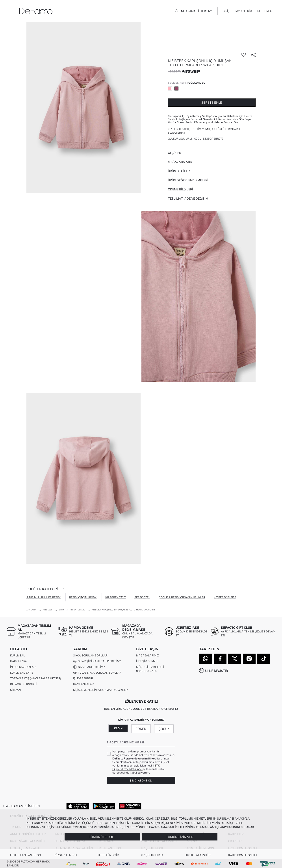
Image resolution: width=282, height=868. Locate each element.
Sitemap (16, 690)
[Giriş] (226, 11)
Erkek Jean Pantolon (25, 855)
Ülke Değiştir (217, 671)
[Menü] (11, 11)
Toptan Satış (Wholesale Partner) (35, 678)
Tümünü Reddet (102, 837)
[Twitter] (235, 659)
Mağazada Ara (180, 162)
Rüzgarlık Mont (66, 855)
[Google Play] (104, 806)
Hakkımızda (19, 661)
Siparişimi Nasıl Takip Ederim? (97, 661)
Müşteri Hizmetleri (150, 667)
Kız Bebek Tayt (116, 597)
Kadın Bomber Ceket (243, 855)
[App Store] (78, 806)
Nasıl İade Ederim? (89, 667)
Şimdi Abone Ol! (141, 780)
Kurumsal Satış (22, 673)
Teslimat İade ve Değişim (188, 199)
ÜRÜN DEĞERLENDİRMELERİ (188, 180)
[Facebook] (220, 659)
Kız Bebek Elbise (225, 597)
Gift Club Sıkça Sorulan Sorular (97, 673)
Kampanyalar (83, 684)
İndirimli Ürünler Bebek (44, 597)
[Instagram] (249, 659)
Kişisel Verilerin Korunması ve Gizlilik (101, 690)
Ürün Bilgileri (179, 171)
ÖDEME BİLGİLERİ (180, 189)
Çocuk (164, 729)
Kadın (118, 728)
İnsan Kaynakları (23, 667)
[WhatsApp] (206, 659)
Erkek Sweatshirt (198, 855)
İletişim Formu (147, 661)
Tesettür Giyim (108, 855)
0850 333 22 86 (147, 671)
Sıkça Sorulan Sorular (90, 655)
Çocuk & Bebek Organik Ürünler (182, 597)
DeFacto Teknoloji (24, 684)
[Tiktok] (264, 659)
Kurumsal (18, 655)
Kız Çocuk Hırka (152, 855)
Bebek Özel (142, 597)
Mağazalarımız (147, 655)
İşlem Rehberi (83, 678)
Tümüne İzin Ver (180, 837)
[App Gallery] (130, 806)
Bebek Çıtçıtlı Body (83, 597)
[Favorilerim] (243, 11)
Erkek (141, 729)
